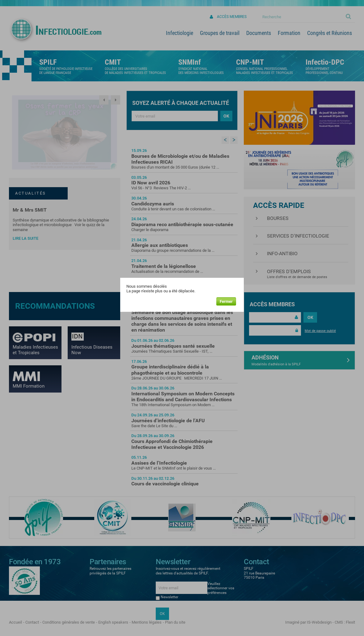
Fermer (226, 301)
